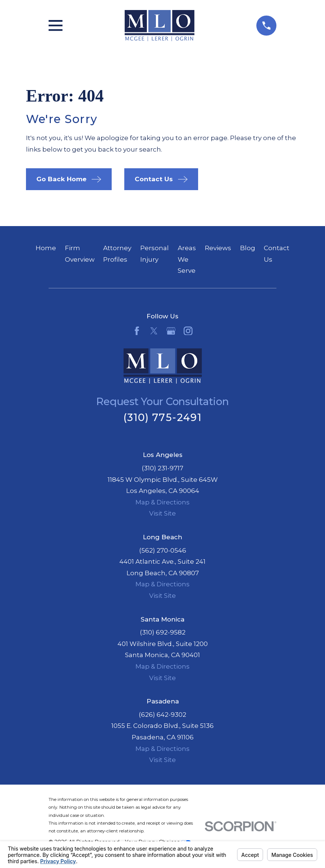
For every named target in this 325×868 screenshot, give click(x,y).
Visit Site (162, 513)
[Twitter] (154, 331)
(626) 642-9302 (162, 715)
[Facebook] (137, 331)
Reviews (218, 248)
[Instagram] (188, 331)
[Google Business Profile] (171, 331)
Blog (248, 248)
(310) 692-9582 (163, 632)
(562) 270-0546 (163, 550)
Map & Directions (162, 502)
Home (46, 248)
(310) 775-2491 (162, 418)
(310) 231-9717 (162, 468)
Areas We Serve (187, 259)
